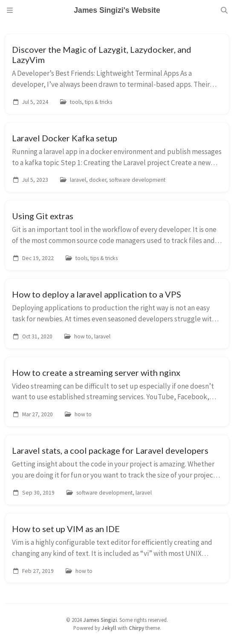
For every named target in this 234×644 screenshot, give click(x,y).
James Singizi (100, 620)
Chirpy (136, 628)
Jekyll (109, 628)
